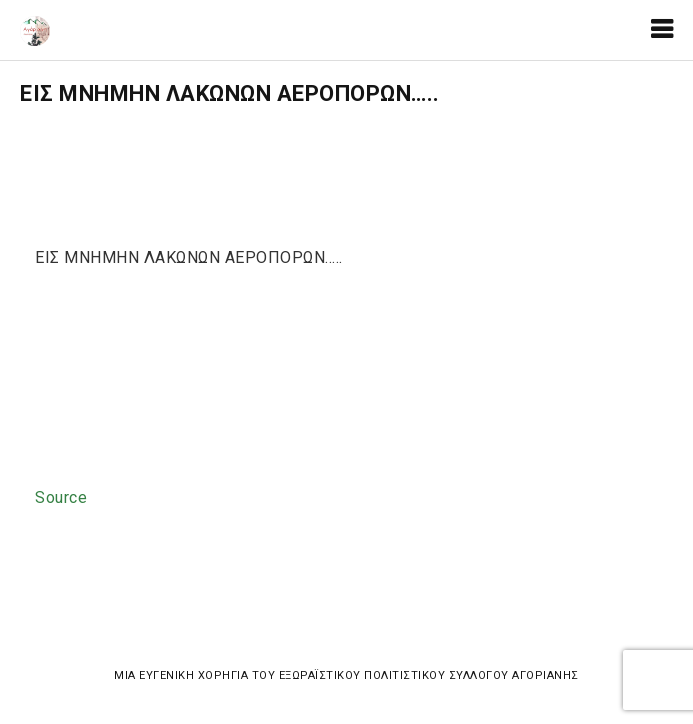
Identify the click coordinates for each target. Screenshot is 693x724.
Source (61, 497)
